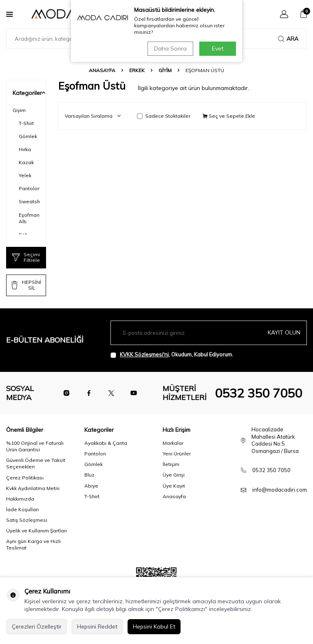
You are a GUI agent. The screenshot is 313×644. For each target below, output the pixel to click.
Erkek (137, 70)
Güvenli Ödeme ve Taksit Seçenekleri (36, 463)
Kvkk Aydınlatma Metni (33, 488)
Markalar (173, 443)
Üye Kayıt (174, 486)
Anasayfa (102, 70)
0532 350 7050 (258, 393)
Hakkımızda (20, 499)
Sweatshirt (29, 201)
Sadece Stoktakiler (164, 116)
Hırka (25, 149)
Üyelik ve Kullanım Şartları (36, 531)
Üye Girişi (174, 475)
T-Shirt (26, 123)
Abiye (91, 486)
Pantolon (29, 188)
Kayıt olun (284, 332)
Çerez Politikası (25, 478)
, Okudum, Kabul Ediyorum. (172, 355)
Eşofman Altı (29, 218)
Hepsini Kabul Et (154, 626)
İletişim (171, 464)
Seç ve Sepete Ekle (229, 116)
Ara (288, 39)
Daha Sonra (170, 48)
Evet (218, 48)
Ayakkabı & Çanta (106, 443)
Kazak (26, 162)
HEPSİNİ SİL (26, 285)
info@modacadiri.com (280, 490)
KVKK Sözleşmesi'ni (144, 354)
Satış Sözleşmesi (27, 520)
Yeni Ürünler (177, 454)
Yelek (25, 175)
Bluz (89, 475)
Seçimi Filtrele (26, 257)
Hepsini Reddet (97, 626)
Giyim (165, 70)
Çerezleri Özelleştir (37, 626)
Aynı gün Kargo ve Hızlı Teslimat (33, 544)
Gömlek (28, 136)
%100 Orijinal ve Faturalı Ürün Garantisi (35, 446)
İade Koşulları (22, 509)
